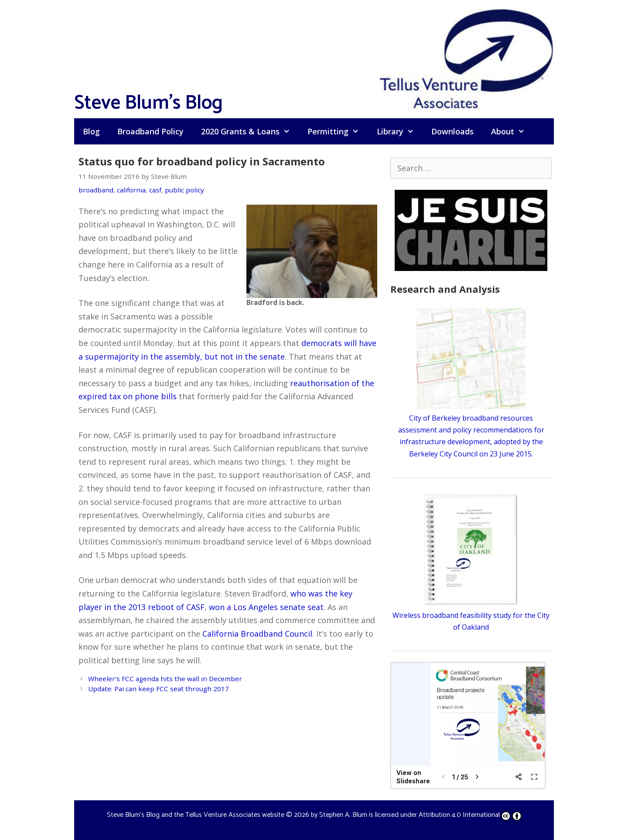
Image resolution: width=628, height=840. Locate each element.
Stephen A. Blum (343, 815)
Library (400, 131)
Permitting (338, 131)
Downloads (452, 131)
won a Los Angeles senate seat (266, 607)
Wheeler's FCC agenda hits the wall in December (165, 679)
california (131, 190)
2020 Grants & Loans (250, 131)
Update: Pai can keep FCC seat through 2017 (159, 689)
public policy (184, 190)
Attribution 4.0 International (470, 815)
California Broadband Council (257, 634)
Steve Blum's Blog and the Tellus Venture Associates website (196, 815)
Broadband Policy (150, 131)
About (512, 131)
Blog (91, 131)
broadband (96, 190)
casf (155, 190)
